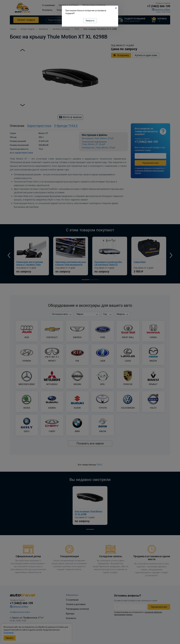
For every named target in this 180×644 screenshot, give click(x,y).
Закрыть (90, 21)
